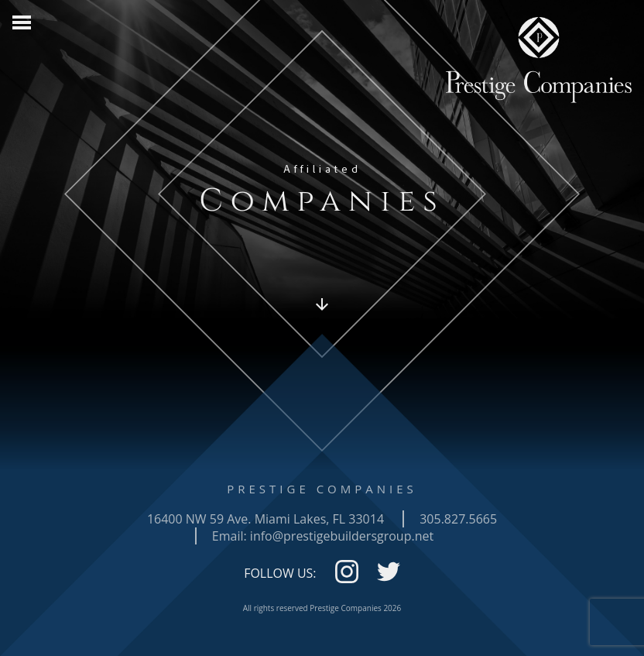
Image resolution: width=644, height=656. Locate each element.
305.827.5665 (458, 519)
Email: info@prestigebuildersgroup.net (323, 536)
